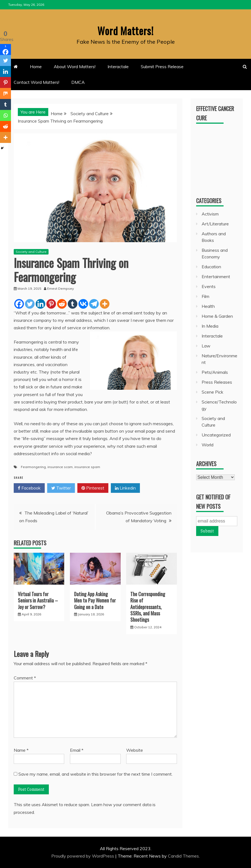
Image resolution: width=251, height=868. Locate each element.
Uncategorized (216, 435)
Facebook (29, 488)
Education (211, 267)
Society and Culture (31, 252)
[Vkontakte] (83, 304)
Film (205, 296)
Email (77, 750)
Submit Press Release (162, 67)
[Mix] (5, 93)
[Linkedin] (40, 304)
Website (135, 750)
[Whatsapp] (5, 115)
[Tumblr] (73, 304)
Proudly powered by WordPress (83, 856)
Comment (25, 678)
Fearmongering (33, 467)
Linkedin (125, 488)
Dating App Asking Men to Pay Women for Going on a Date (95, 600)
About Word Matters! (75, 67)
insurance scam (60, 467)
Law (206, 346)
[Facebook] (19, 304)
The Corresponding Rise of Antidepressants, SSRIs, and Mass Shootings (148, 607)
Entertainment (216, 277)
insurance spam (87, 467)
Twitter (61, 488)
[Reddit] (62, 304)
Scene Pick (212, 392)
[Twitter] (30, 304)
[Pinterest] (51, 304)
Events (209, 286)
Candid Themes (183, 856)
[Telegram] (94, 304)
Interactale (118, 67)
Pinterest (93, 488)
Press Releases (217, 382)
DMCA (78, 82)
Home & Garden (217, 316)
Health (208, 306)
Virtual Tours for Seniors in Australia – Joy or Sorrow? (38, 600)
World (208, 445)
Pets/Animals (215, 372)
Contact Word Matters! (36, 82)
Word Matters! (126, 30)
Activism (210, 214)
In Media (210, 326)
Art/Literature (215, 224)
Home (36, 67)
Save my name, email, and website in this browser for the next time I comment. (95, 774)
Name (21, 750)
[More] (105, 304)
